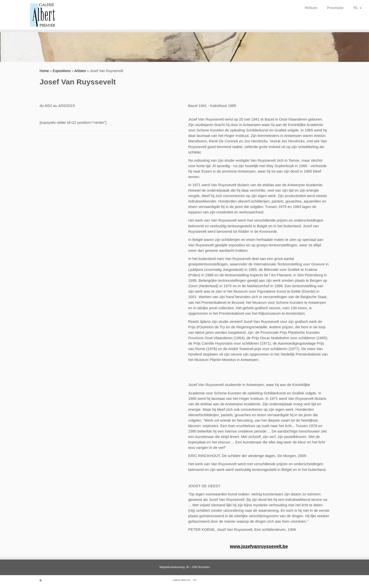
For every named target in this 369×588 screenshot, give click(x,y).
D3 (195, 580)
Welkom (311, 8)
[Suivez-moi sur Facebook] (42, 581)
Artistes (80, 71)
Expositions (62, 71)
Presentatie (335, 8)
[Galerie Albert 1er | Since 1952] (43, 15)
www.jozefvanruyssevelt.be (259, 546)
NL (357, 8)
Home (44, 71)
